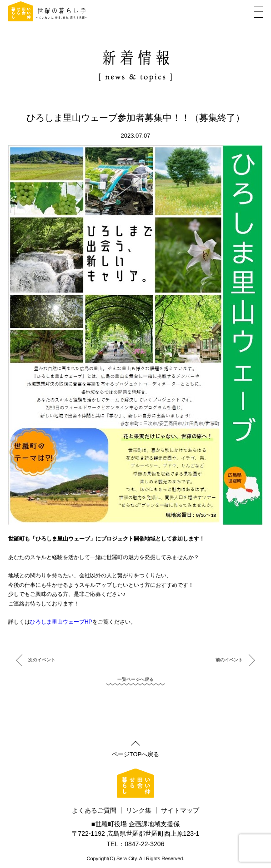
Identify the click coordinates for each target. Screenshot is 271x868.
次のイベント (42, 660)
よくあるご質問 (94, 810)
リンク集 (139, 810)
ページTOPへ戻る (136, 754)
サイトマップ (180, 810)
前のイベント (229, 660)
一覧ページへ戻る (135, 679)
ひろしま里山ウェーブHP (61, 622)
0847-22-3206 (144, 844)
